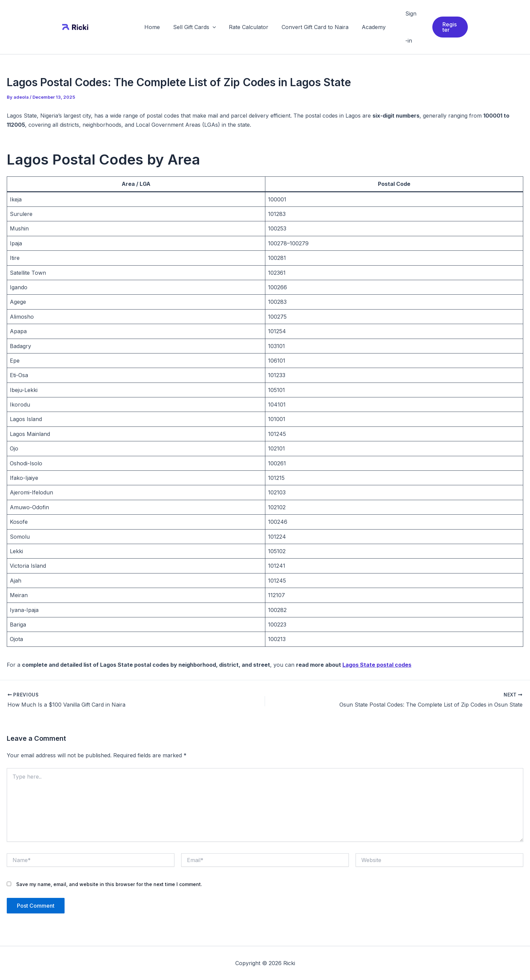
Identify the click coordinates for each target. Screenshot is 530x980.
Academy (369, 27)
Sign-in (405, 27)
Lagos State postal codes (377, 665)
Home (157, 27)
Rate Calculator (249, 27)
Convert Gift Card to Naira (313, 27)
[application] (215, 27)
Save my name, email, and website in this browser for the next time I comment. (109, 884)
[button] (448, 27)
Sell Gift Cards (197, 27)
